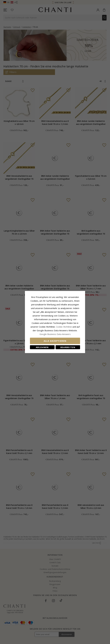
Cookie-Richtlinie (64, 327)
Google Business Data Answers (55, 334)
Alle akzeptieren (55, 341)
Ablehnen (42, 347)
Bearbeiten (68, 347)
